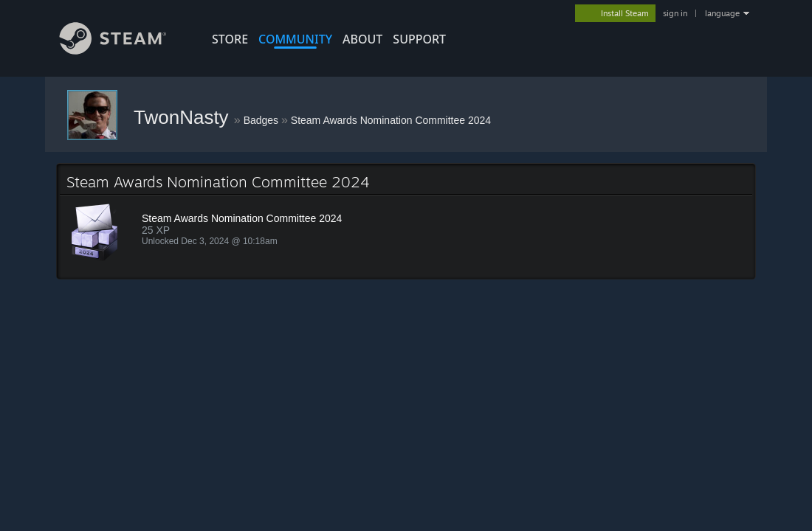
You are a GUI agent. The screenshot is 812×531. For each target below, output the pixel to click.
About (362, 39)
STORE (230, 39)
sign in (675, 13)
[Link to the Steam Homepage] (124, 51)
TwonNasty (184, 117)
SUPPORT (419, 39)
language (722, 13)
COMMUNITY (295, 39)
